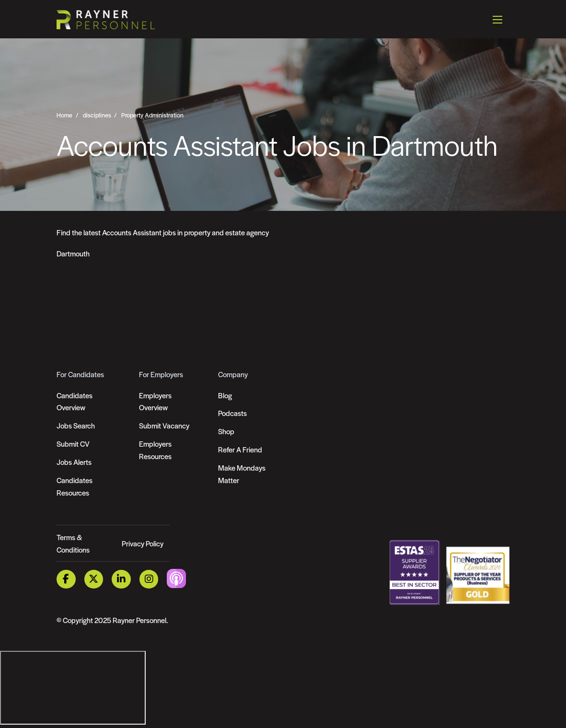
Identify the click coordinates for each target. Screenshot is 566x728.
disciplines (97, 115)
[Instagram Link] (149, 579)
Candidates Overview (75, 401)
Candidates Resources (75, 486)
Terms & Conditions (73, 543)
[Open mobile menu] (497, 19)
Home (64, 115)
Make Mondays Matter (242, 474)
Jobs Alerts (74, 462)
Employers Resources (155, 450)
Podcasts (232, 413)
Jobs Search (76, 425)
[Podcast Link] (177, 578)
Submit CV (73, 444)
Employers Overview (155, 401)
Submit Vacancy (164, 425)
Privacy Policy (143, 543)
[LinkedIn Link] (122, 579)
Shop (226, 431)
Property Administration (152, 115)
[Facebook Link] (66, 579)
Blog (225, 395)
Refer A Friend (240, 449)
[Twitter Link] (94, 579)
